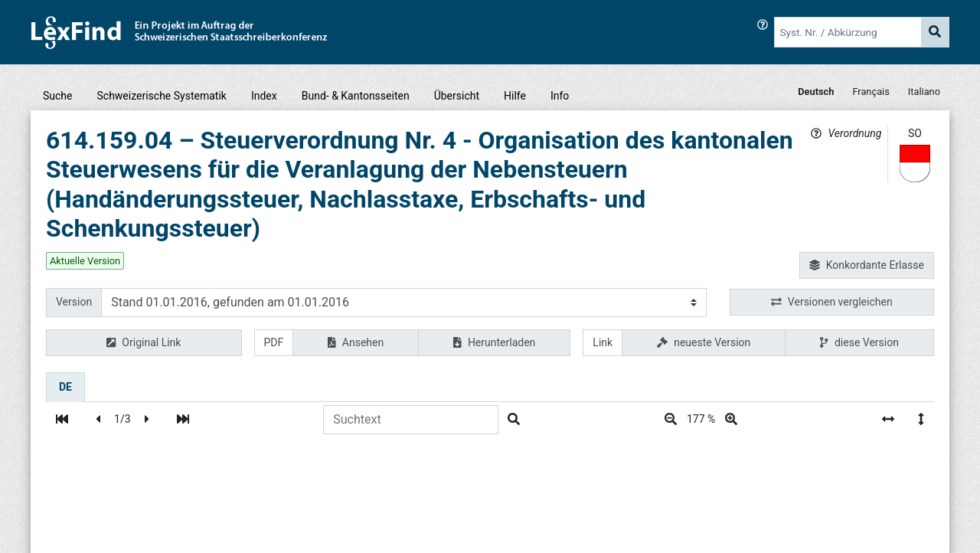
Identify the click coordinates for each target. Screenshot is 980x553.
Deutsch (816, 92)
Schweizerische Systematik (162, 96)
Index (264, 96)
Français (871, 92)
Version (74, 302)
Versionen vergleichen (832, 302)
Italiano (924, 92)
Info (560, 96)
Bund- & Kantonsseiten (356, 96)
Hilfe (515, 96)
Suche (58, 96)
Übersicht (457, 96)
